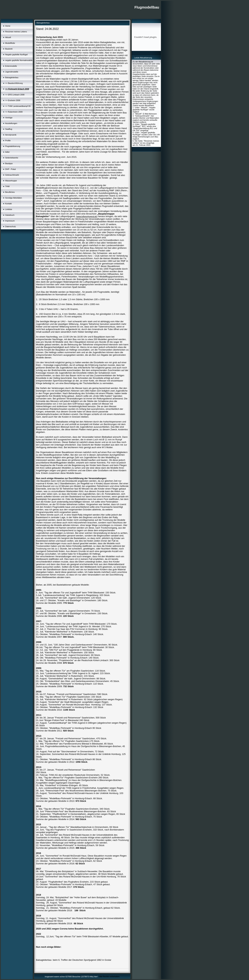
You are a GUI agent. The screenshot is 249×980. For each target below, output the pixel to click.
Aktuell (8, 37)
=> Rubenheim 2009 (14, 112)
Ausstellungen (11, 123)
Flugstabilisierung (13, 146)
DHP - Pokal (10, 169)
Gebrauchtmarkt (12, 175)
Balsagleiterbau (12, 77)
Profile (8, 141)
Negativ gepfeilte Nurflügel (16, 55)
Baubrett (9, 49)
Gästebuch (10, 215)
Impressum (10, 221)
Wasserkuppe (11, 181)
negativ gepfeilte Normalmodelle (19, 60)
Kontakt (8, 204)
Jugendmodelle (12, 72)
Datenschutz (11, 227)
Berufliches (10, 192)
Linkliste (9, 209)
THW (7, 186)
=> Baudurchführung (14, 83)
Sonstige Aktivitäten (14, 198)
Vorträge (9, 118)
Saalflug (9, 129)
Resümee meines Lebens (16, 32)
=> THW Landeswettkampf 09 (18, 106)
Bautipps (9, 163)
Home (8, 26)
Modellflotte (10, 43)
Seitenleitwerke (12, 158)
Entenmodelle (11, 66)
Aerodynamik (11, 135)
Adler (7, 152)
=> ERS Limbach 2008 (15, 95)
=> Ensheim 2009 (13, 100)
